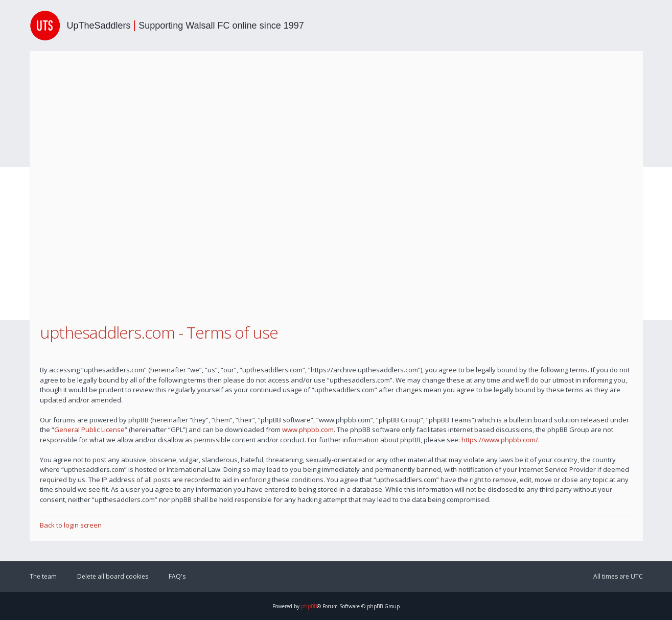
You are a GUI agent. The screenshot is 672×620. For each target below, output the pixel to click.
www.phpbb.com (308, 430)
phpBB (309, 606)
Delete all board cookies (113, 576)
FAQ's (177, 576)
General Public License (89, 430)
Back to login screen (71, 525)
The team (43, 576)
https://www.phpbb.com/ (500, 440)
